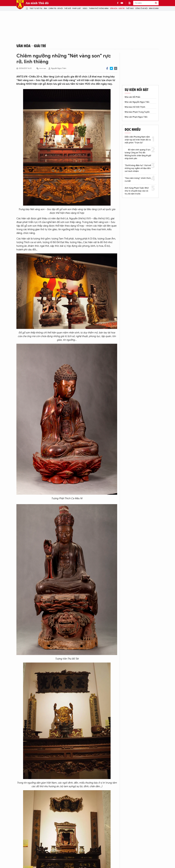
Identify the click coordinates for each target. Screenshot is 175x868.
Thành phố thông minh (99, 8)
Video (85, 8)
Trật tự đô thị (36, 8)
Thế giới (68, 8)
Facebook (107, 68)
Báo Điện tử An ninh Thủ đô (20, 5)
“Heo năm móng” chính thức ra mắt (138, 180)
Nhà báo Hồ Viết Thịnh (135, 107)
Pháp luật (77, 8)
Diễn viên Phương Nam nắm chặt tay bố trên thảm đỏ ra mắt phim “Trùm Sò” (138, 140)
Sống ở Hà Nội (141, 8)
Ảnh (45, 8)
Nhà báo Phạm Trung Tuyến (137, 112)
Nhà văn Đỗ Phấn (132, 97)
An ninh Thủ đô (37, 3)
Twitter (111, 68)
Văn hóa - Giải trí (117, 8)
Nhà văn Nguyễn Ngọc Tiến (137, 102)
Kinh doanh (154, 8)
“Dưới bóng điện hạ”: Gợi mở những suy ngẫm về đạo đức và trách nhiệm (138, 168)
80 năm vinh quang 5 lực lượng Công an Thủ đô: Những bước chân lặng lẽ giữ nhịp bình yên (138, 154)
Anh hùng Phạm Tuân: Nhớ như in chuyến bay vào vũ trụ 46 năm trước (137, 191)
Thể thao (130, 8)
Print (116, 68)
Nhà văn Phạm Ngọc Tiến (136, 117)
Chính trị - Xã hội (56, 8)
